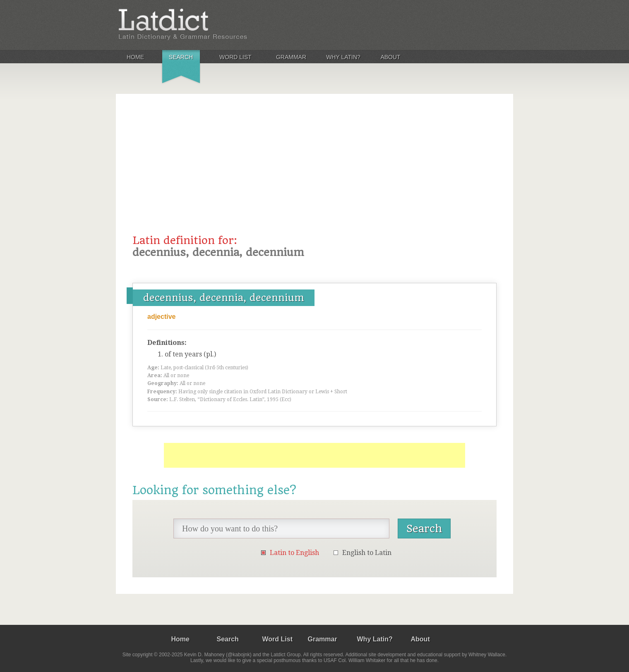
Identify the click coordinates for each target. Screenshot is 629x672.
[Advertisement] (314, 172)
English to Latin (367, 553)
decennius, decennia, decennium (224, 298)
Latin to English (294, 553)
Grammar (291, 57)
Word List (235, 57)
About (390, 57)
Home (135, 57)
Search (181, 57)
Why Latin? (343, 57)
